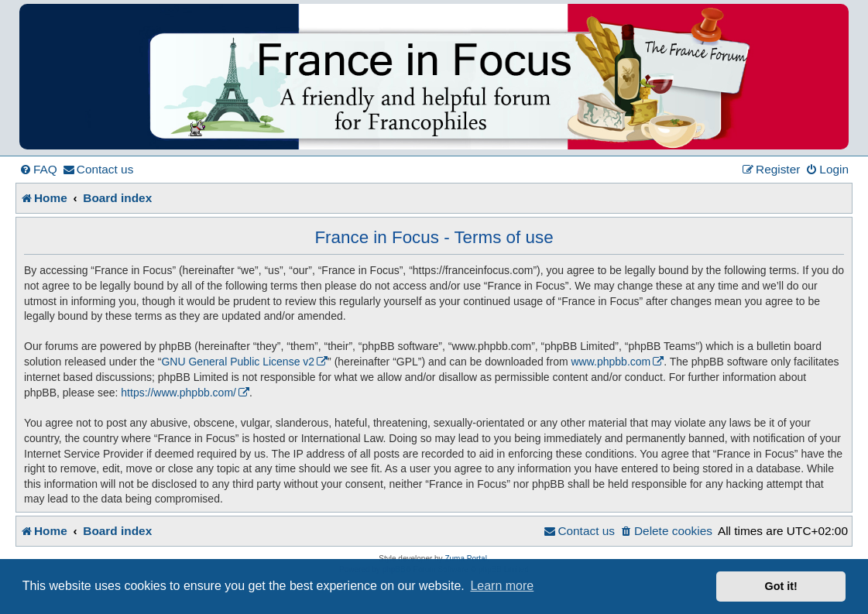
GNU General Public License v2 (238, 362)
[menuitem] (38, 170)
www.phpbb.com (611, 362)
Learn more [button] (502, 586)
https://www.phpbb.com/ (178, 393)
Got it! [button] (781, 586)
